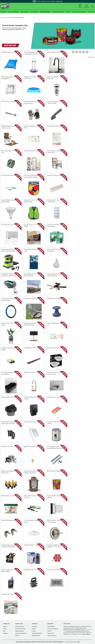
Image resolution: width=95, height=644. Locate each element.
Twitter (34, 629)
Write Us (17, 636)
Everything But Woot (37, 633)
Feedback (5, 633)
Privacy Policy (51, 633)
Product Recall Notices (21, 633)
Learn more (59, 1)
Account (87, 6)
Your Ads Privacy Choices (71, 642)
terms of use (71, 634)
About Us (5, 627)
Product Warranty (20, 631)
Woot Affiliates (51, 627)
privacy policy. (79, 634)
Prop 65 (49, 631)
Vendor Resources (52, 636)
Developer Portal (36, 636)
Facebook (34, 627)
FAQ (4, 631)
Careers (5, 629)
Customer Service (20, 627)
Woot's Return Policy (20, 629)
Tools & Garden (4, 18)
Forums (80, 6)
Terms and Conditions (53, 629)
